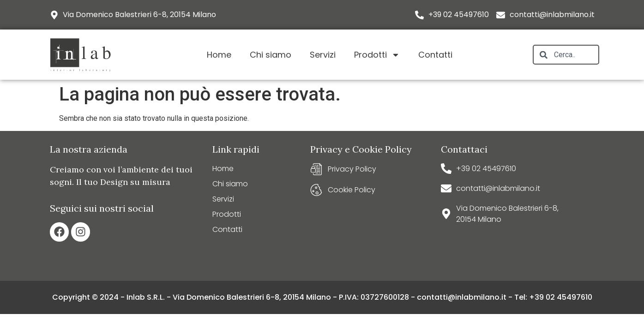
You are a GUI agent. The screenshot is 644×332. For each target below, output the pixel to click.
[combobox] (566, 55)
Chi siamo (271, 55)
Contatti (435, 55)
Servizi (323, 55)
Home (219, 55)
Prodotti (377, 55)
